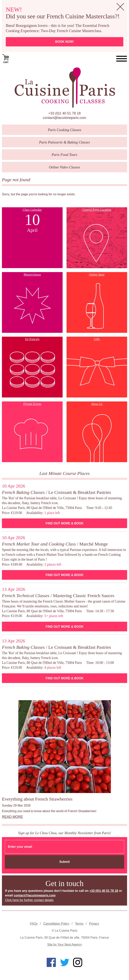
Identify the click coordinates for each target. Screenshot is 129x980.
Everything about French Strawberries (37, 799)
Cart (6, 58)
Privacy (94, 924)
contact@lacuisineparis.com (64, 118)
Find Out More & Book (64, 523)
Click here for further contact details (29, 900)
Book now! (64, 42)
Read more (12, 817)
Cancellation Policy (56, 924)
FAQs (34, 924)
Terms (79, 924)
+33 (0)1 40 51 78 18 (65, 113)
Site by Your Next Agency (65, 945)
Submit (64, 862)
